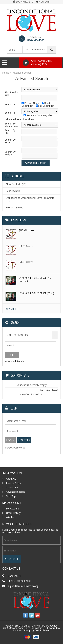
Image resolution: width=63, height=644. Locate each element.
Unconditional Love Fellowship (26, 628)
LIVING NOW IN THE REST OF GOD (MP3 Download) (35, 279)
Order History (13, 513)
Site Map (11, 496)
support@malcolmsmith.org (23, 586)
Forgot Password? (15, 448)
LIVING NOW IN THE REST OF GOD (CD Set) (36, 293)
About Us (11, 479)
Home (6, 73)
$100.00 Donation (26, 230)
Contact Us (12, 487)
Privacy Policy (13, 483)
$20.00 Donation (26, 262)
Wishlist (10, 517)
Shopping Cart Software (37, 630)
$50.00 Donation (26, 246)
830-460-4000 (36, 40)
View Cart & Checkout (32, 394)
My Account (13, 509)
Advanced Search (22, 73)
